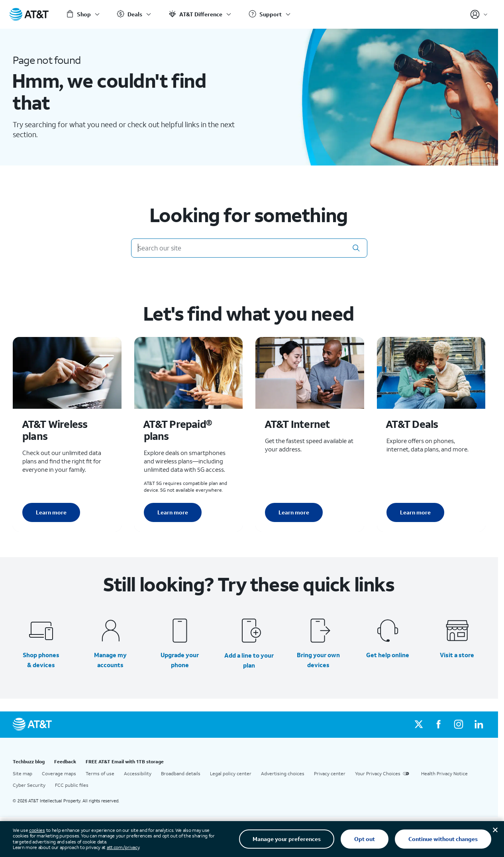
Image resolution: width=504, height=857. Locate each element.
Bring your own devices (318, 660)
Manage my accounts (110, 660)
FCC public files (72, 785)
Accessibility (138, 773)
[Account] (479, 14)
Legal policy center (231, 773)
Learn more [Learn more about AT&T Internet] (294, 512)
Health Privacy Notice (444, 773)
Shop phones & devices (41, 660)
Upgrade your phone (180, 660)
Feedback (65, 761)
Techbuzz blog (29, 761)
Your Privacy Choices (383, 774)
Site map (23, 773)
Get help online (388, 655)
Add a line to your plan (249, 660)
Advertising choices (283, 773)
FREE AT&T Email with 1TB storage (125, 761)
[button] (356, 248)
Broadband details (181, 773)
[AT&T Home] (29, 14)
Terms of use (100, 773)
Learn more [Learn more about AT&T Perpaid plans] (173, 512)
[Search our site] (249, 248)
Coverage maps (59, 773)
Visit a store (457, 655)
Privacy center (330, 773)
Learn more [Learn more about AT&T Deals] (415, 512)
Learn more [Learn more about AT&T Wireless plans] (51, 512)
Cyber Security (29, 785)
